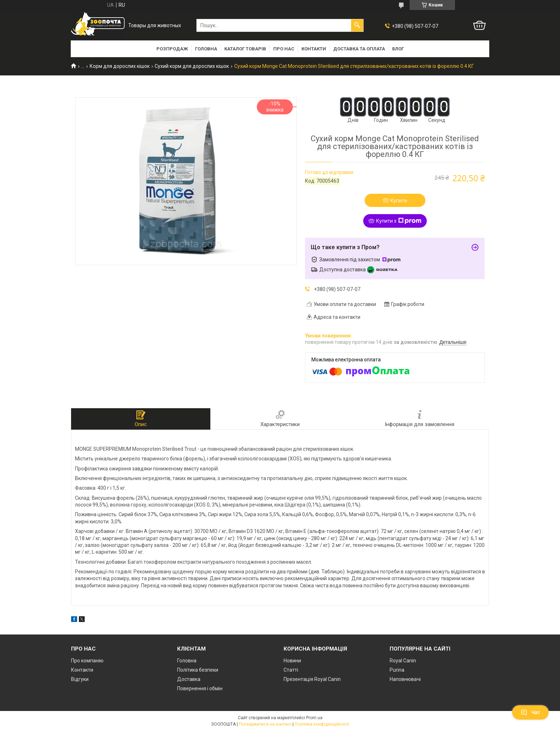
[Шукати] (357, 25)
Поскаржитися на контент (265, 724)
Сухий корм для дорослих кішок (192, 66)
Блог (398, 49)
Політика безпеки (198, 670)
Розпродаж (172, 49)
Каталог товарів (245, 49)
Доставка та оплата (359, 49)
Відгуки (80, 679)
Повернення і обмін (200, 688)
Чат (530, 712)
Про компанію (87, 661)
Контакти (314, 49)
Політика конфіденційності (322, 724)
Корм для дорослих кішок (120, 66)
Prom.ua (314, 718)
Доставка (189, 679)
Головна (206, 49)
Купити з (399, 221)
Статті (291, 670)
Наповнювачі (405, 679)
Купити (399, 201)
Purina (397, 670)
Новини (292, 661)
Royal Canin (403, 661)
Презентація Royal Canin (312, 679)
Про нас (284, 49)
